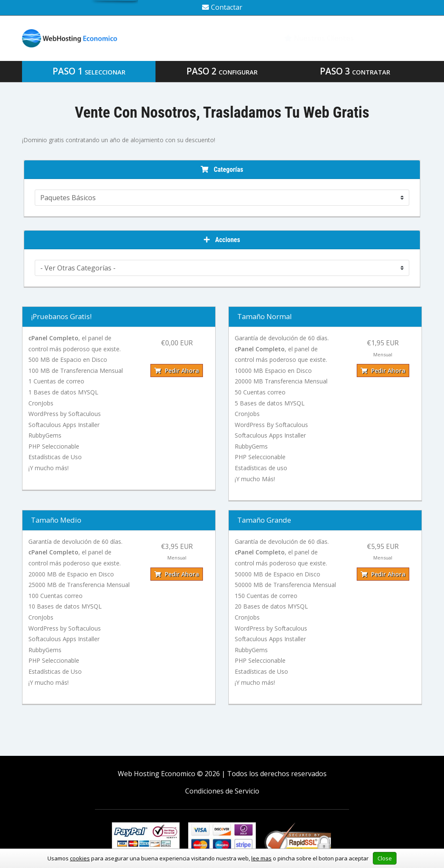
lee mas (261, 858)
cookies (80, 858)
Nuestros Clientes (319, 38)
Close (385, 858)
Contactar (222, 7)
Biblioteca (397, 38)
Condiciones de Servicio (222, 791)
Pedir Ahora (177, 371)
